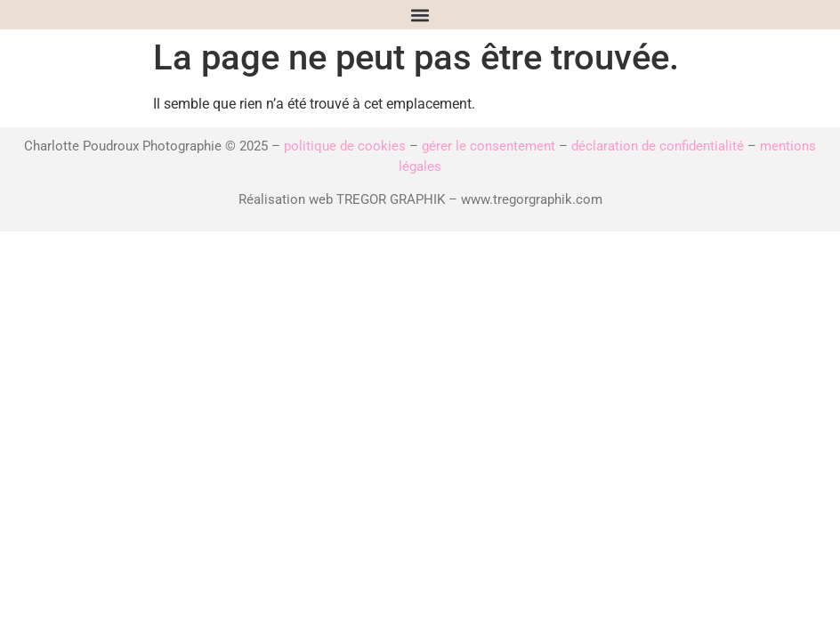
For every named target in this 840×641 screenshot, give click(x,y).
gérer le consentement (489, 146)
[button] (420, 15)
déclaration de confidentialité (658, 146)
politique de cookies (345, 146)
